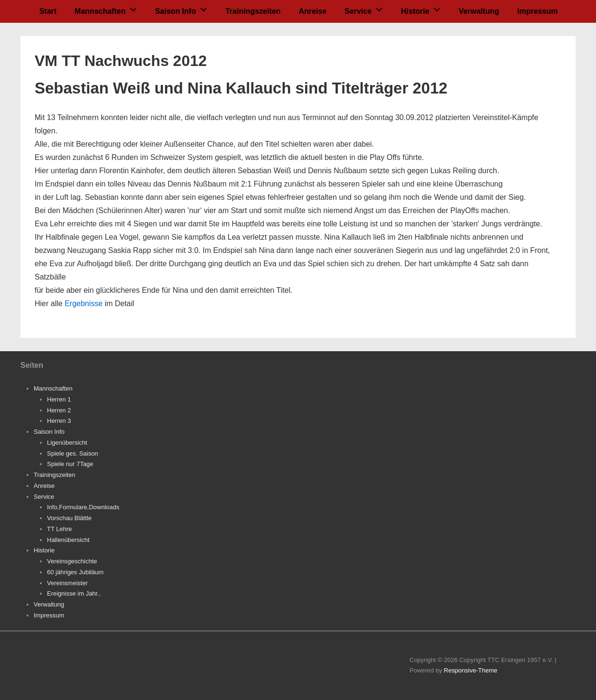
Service (366, 8)
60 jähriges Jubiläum (75, 572)
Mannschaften (108, 8)
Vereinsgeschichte (72, 561)
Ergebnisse (84, 303)
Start (48, 11)
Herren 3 (59, 421)
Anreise (312, 11)
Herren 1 (59, 399)
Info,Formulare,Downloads (83, 507)
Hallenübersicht (68, 540)
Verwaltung (479, 11)
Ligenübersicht (67, 443)
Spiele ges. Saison (73, 453)
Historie (423, 8)
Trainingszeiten (253, 11)
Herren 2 (59, 410)
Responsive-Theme (470, 670)
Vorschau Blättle (69, 518)
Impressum (537, 11)
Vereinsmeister (67, 583)
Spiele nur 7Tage (70, 464)
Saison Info (184, 8)
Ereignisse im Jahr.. (74, 593)
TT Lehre (60, 529)
